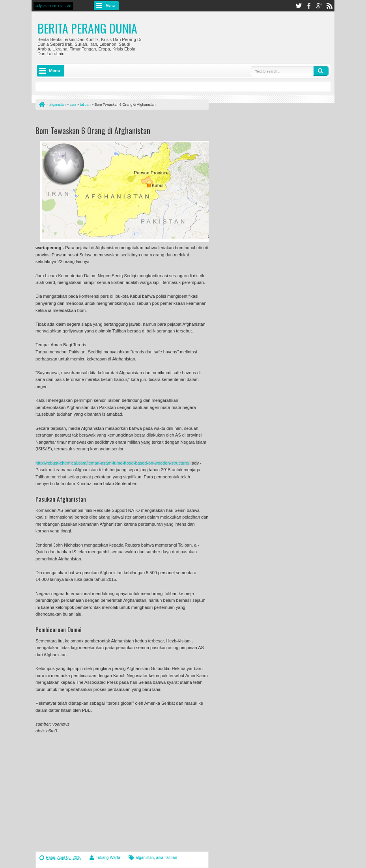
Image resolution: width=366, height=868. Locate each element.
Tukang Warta (108, 858)
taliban (171, 858)
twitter (299, 6)
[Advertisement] (128, 119)
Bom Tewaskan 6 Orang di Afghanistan (93, 131)
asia (160, 858)
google (319, 6)
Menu (110, 6)
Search (321, 71)
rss (329, 6)
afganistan (145, 858)
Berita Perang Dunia (87, 28)
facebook (309, 6)
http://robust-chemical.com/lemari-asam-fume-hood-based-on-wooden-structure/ (112, 463)
